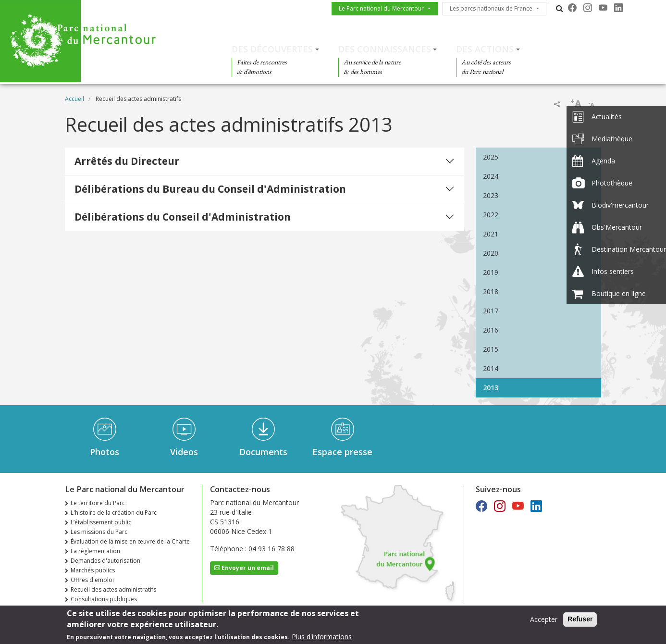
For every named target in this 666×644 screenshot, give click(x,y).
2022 (491, 215)
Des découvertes (272, 49)
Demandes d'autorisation (105, 561)
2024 (491, 176)
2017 (491, 311)
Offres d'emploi (92, 580)
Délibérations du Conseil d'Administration (183, 217)
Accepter (544, 620)
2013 (491, 388)
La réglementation (95, 551)
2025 (491, 157)
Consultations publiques (104, 599)
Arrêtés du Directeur (127, 161)
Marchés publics (93, 570)
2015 (491, 349)
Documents (263, 452)
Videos (184, 452)
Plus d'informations (322, 637)
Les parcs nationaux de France (491, 8)
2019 (491, 272)
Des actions (485, 49)
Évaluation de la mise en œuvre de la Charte (130, 541)
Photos (105, 452)
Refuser (580, 619)
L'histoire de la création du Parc (114, 513)
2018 (491, 291)
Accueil (74, 99)
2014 (491, 368)
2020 (491, 253)
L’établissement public (101, 522)
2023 (491, 195)
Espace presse (342, 452)
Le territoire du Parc (98, 503)
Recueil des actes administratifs (113, 589)
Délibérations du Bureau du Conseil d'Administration (210, 189)
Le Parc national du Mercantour (381, 8)
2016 (491, 330)
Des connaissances (385, 49)
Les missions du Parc (99, 532)
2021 (491, 234)
